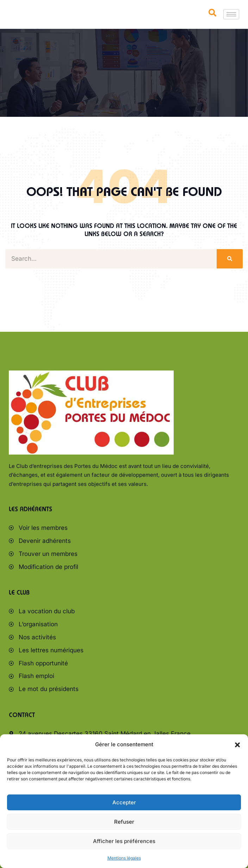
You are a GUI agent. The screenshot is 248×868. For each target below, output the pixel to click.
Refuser (124, 822)
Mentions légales (124, 858)
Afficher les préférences (124, 841)
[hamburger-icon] (231, 14)
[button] (237, 745)
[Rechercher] (230, 259)
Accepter (124, 802)
